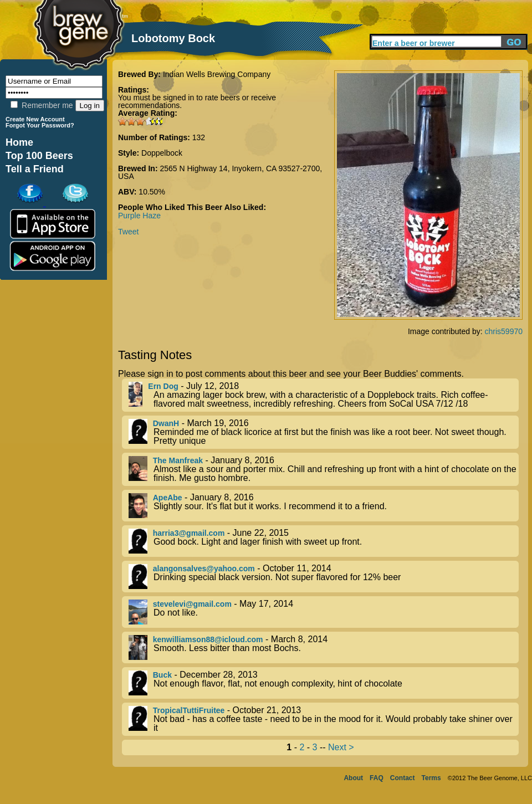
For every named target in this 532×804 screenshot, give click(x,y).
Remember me (42, 105)
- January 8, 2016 (324, 469)
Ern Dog (163, 386)
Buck (162, 675)
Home (19, 142)
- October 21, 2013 (324, 719)
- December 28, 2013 (324, 683)
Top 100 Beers (39, 156)
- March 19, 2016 (324, 432)
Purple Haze (139, 216)
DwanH (166, 423)
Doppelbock (162, 153)
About (353, 778)
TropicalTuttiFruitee (189, 710)
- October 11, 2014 (324, 577)
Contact (403, 778)
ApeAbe (168, 498)
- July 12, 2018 (324, 395)
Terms (431, 778)
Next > (341, 747)
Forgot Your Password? (40, 125)
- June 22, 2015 (324, 541)
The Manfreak (178, 460)
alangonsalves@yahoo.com (204, 569)
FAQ (377, 778)
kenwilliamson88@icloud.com (208, 639)
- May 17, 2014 (324, 612)
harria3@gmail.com (189, 533)
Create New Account (35, 119)
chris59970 (504, 331)
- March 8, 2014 (324, 647)
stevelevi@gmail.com (192, 604)
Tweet (128, 232)
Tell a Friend (35, 169)
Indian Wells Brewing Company (217, 74)
